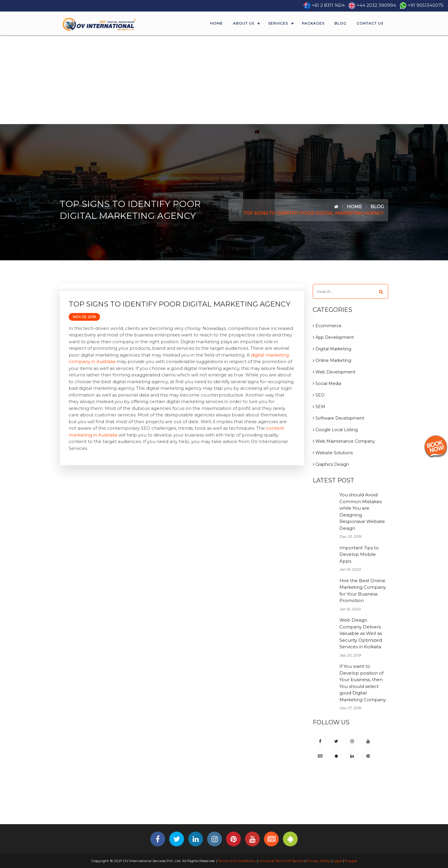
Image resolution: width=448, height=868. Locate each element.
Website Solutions (333, 453)
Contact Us (370, 23)
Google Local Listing (335, 430)
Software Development (339, 418)
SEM (319, 407)
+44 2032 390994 (376, 5)
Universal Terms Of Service (281, 861)
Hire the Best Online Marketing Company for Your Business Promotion (363, 591)
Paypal (351, 861)
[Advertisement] (224, 80)
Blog (340, 23)
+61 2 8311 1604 (328, 5)
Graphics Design (331, 464)
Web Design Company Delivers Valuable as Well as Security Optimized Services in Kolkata (361, 633)
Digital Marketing (332, 349)
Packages (313, 23)
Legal (338, 861)
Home (216, 23)
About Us (244, 23)
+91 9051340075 (426, 5)
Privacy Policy (318, 861)
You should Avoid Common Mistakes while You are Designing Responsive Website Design (362, 511)
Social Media (327, 384)
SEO (319, 395)
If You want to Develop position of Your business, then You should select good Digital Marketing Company (363, 683)
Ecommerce (327, 326)
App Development (333, 337)
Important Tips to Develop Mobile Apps (359, 554)
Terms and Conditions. (237, 861)
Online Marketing (332, 360)
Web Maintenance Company (344, 441)
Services (278, 23)
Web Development (334, 372)
